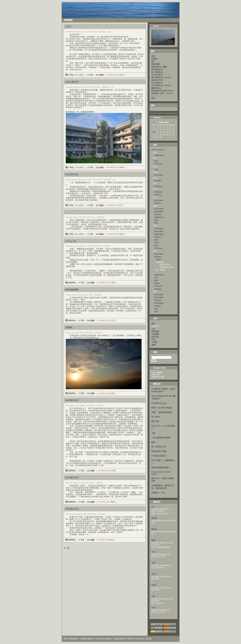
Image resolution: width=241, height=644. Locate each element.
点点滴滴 (155, 334)
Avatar (155, 26)
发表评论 (71, 283)
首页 (153, 56)
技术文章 (155, 337)
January (158, 195)
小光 (153, 552)
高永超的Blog (157, 69)
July (156, 169)
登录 (153, 98)
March (157, 283)
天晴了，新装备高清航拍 (162, 412)
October (158, 181)
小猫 (153, 433)
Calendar (156, 117)
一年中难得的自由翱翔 (161, 438)
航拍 (153, 442)
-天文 (153, 339)
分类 (154, 318)
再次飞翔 (155, 421)
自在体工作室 (157, 80)
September (159, 155)
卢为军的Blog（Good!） (162, 85)
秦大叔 (154, 518)
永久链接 (100, 75)
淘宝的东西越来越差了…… (163, 468)
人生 (153, 329)
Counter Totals (158, 368)
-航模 (153, 345)
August (158, 237)
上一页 (67, 548)
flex (153, 507)
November (159, 212)
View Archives (158, 150)
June (157, 243)
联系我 (154, 59)
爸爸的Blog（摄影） (160, 67)
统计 (153, 61)
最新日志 (156, 384)
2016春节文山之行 (159, 403)
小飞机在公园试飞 (159, 456)
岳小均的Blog (157, 83)
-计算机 (154, 342)
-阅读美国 (155, 331)
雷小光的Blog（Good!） (162, 77)
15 (154, 132)
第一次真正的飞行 (159, 447)
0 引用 (90, 75)
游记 (153, 323)
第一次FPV (156, 417)
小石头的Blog (157, 75)
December (159, 175)
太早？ (159, 260)
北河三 (154, 574)
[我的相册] (156, 64)
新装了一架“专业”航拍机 (162, 408)
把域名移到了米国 (159, 451)
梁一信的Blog (157, 72)
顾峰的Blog (156, 88)
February (158, 164)
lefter (154, 608)
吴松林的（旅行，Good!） (162, 93)
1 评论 (70, 75)
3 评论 (70, 205)
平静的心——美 (158, 493)
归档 (154, 145)
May (156, 161)
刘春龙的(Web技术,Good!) (163, 91)
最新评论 (156, 502)
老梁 (153, 540)
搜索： (155, 352)
